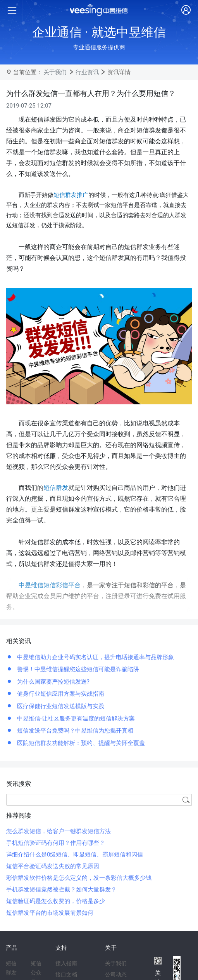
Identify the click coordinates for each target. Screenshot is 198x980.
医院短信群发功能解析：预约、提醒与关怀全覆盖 (80, 743)
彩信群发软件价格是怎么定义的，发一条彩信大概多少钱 (79, 878)
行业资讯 (87, 72)
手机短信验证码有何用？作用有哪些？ (56, 843)
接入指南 (66, 963)
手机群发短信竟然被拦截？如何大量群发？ (61, 889)
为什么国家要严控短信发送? (53, 682)
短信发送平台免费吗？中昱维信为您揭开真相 (74, 731)
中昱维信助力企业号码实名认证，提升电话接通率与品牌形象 (95, 657)
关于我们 (55, 72)
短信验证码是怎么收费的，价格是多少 (56, 901)
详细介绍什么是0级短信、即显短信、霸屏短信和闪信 (75, 855)
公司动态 (116, 975)
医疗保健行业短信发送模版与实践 (60, 706)
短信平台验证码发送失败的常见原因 (53, 866)
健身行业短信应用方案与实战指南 (60, 694)
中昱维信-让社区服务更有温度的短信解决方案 (75, 719)
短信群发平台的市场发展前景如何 (50, 913)
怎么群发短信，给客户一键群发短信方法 (59, 831)
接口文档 (66, 975)
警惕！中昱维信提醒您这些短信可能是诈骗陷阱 (77, 669)
